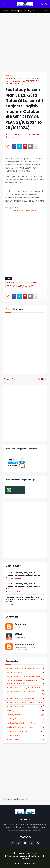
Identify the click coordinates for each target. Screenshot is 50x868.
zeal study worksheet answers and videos (25, 703)
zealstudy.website (25, 739)
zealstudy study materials (25, 731)
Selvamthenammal (24, 644)
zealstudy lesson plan (25, 715)
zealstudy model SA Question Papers (25, 723)
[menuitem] (5, 11)
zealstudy (25, 711)
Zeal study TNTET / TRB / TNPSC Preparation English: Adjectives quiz (23, 574)
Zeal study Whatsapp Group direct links (25, 669)
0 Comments (14, 137)
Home (8, 76)
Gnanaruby (20, 624)
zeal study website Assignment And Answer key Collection (25, 682)
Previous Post (10, 379)
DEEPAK (18, 634)
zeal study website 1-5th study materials (25, 677)
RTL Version (38, 863)
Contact (27, 863)
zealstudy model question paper (25, 727)
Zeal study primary (25, 673)
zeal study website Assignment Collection (25, 688)
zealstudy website (25, 735)
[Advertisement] (25, 43)
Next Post (42, 379)
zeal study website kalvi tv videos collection (25, 693)
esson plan (25, 210)
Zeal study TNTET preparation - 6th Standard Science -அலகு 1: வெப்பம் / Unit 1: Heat (25, 600)
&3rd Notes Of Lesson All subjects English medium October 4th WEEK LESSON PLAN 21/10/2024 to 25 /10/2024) (23, 81)
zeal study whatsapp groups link (25, 698)
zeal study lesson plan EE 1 (21, 286)
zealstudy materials (25, 719)
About (17, 863)
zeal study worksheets (24, 707)
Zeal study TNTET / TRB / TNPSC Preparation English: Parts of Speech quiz (23, 586)
